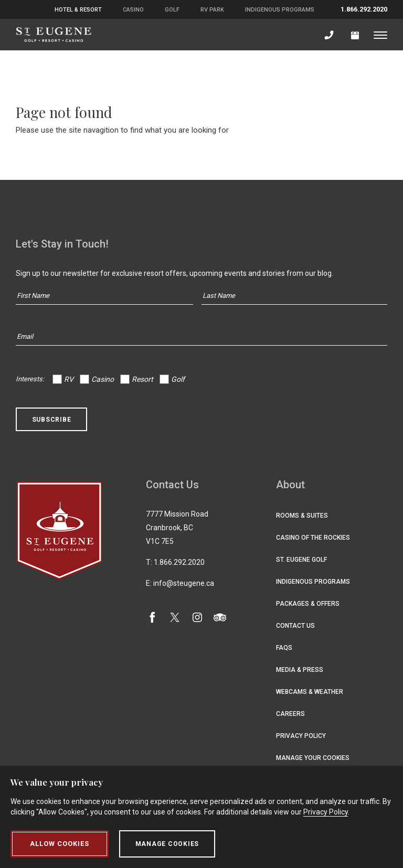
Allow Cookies (60, 844)
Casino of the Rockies (313, 538)
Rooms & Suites (302, 516)
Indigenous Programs (280, 10)
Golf (172, 10)
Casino (133, 10)
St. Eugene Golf (301, 560)
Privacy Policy (301, 736)
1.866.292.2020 (364, 9)
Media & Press (300, 670)
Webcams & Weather (310, 692)
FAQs (284, 648)
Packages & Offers (308, 604)
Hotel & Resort (78, 10)
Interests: (30, 379)
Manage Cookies (167, 844)
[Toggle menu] (380, 35)
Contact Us (295, 626)
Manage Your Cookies (313, 758)
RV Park (212, 10)
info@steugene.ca (184, 583)
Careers (290, 714)
